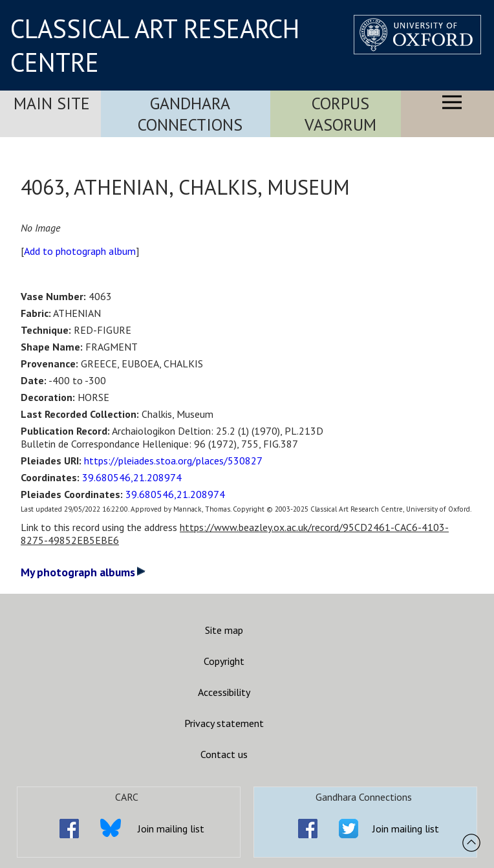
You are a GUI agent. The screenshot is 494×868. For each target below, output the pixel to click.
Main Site (52, 103)
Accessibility (224, 692)
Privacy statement (224, 723)
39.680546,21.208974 (132, 477)
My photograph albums (83, 572)
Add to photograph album (80, 251)
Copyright (224, 661)
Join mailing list (171, 829)
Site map (224, 630)
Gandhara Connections (190, 114)
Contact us (224, 754)
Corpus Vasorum (340, 114)
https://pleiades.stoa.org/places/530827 (173, 461)
